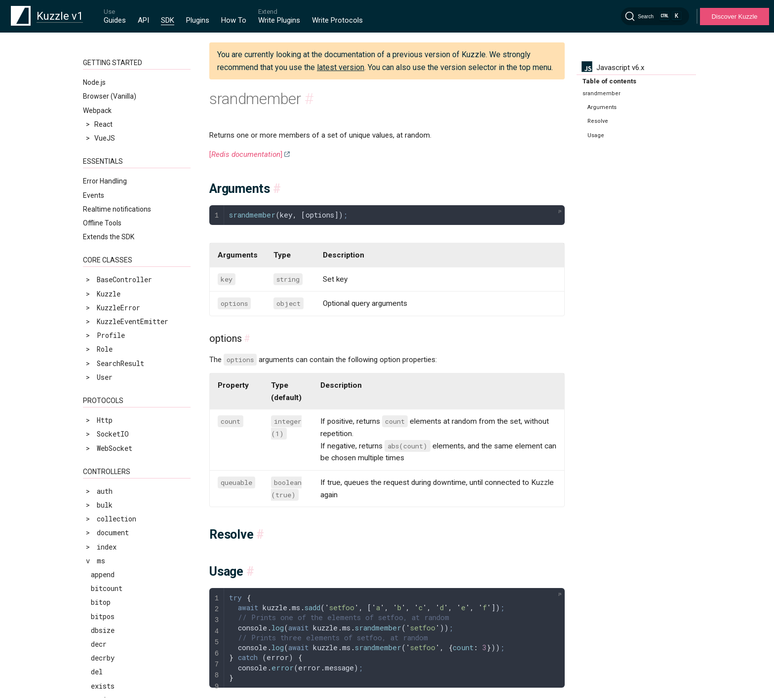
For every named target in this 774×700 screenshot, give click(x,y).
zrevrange (109, 550)
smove (101, 175)
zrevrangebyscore (122, 578)
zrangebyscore (116, 467)
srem (99, 230)
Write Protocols (337, 20)
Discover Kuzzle (734, 17)
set (97, 77)
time (99, 300)
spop (99, 203)
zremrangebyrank (121, 522)
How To (234, 20)
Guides (115, 20)
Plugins (198, 20)
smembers (107, 161)
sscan (101, 244)
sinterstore (113, 133)
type (99, 342)
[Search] (655, 16)
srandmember (113, 216)
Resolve (598, 121)
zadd (99, 355)
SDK (168, 20)
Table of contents (609, 81)
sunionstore (113, 286)
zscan (101, 606)
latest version (341, 67)
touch (101, 313)
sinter (103, 119)
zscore (103, 620)
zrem (99, 495)
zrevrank (107, 592)
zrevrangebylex (118, 564)
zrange (103, 439)
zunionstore (113, 634)
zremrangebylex (119, 508)
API (143, 20)
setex (101, 91)
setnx (101, 105)
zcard (101, 369)
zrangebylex (113, 453)
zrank (101, 481)
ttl (97, 328)
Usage (596, 135)
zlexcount (109, 425)
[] (246, 154)
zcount (103, 383)
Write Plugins (279, 20)
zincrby (105, 397)
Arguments (602, 107)
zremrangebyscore (123, 536)
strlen (103, 258)
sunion (103, 272)
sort (99, 189)
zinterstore (113, 411)
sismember (109, 147)
